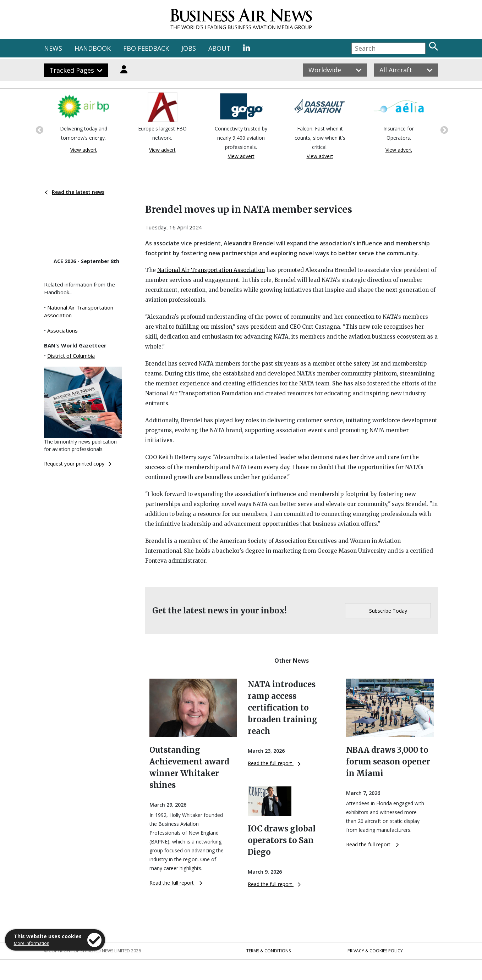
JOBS (189, 48)
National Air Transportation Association (211, 270)
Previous (39, 129)
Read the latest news (75, 192)
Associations (62, 330)
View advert (84, 150)
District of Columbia (71, 356)
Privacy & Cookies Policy (375, 951)
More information (32, 943)
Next (443, 129)
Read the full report (176, 883)
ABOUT (220, 48)
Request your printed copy (78, 464)
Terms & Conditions (269, 951)
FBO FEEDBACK (146, 48)
